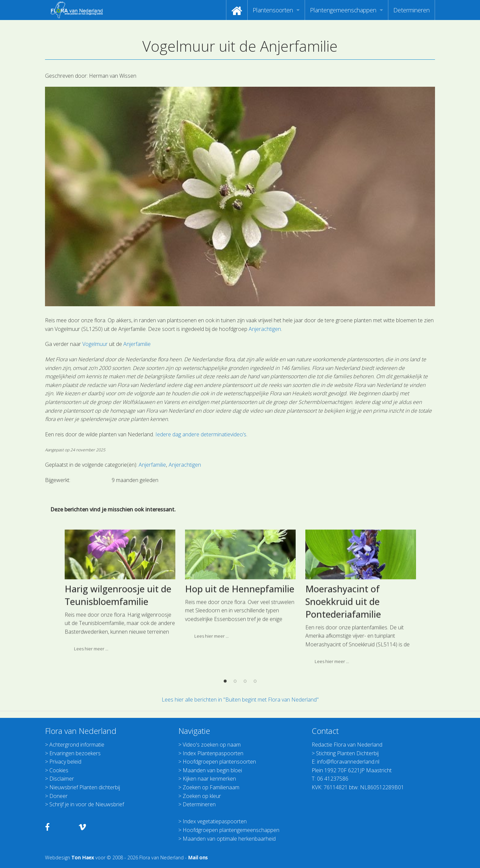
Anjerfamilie (137, 344)
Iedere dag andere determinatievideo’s (201, 434)
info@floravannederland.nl (348, 762)
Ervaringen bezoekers (75, 753)
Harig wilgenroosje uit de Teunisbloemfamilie (118, 684)
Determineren (411, 10)
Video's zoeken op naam (212, 745)
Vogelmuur (95, 344)
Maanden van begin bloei (212, 770)
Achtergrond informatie (77, 745)
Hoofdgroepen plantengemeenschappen (231, 830)
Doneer (58, 796)
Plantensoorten (273, 10)
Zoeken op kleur (202, 796)
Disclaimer (62, 779)
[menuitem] (237, 10)
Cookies (59, 770)
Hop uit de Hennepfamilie (240, 678)
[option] (120, 682)
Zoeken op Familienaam (211, 787)
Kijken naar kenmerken (209, 779)
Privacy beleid (65, 762)
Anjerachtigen (265, 329)
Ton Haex (83, 857)
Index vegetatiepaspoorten (215, 821)
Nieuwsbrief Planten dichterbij (85, 787)
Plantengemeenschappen (343, 10)
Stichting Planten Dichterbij (347, 753)
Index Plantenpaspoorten (213, 753)
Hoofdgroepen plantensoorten (219, 762)
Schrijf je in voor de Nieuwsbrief (87, 804)
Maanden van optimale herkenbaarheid (229, 839)
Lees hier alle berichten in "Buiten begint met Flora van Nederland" (240, 700)
